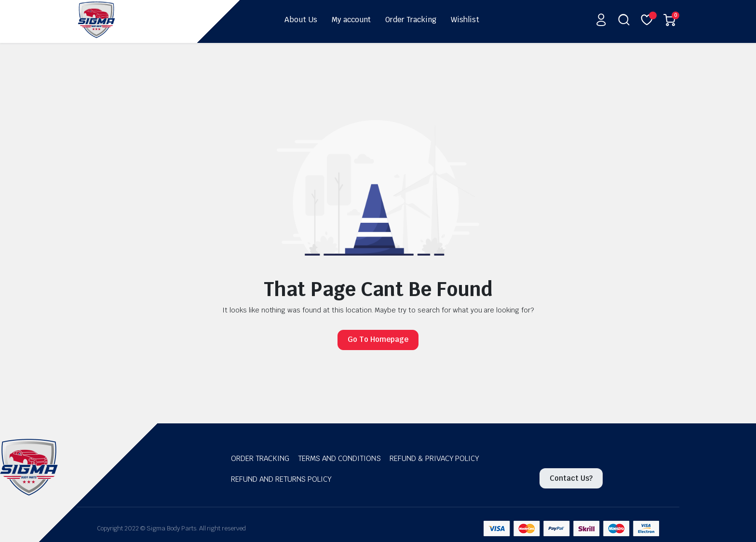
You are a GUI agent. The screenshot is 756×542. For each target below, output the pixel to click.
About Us (301, 20)
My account (351, 20)
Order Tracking (411, 20)
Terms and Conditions (339, 458)
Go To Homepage (378, 339)
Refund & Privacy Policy (434, 458)
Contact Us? (571, 478)
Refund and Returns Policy (281, 479)
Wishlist (465, 20)
